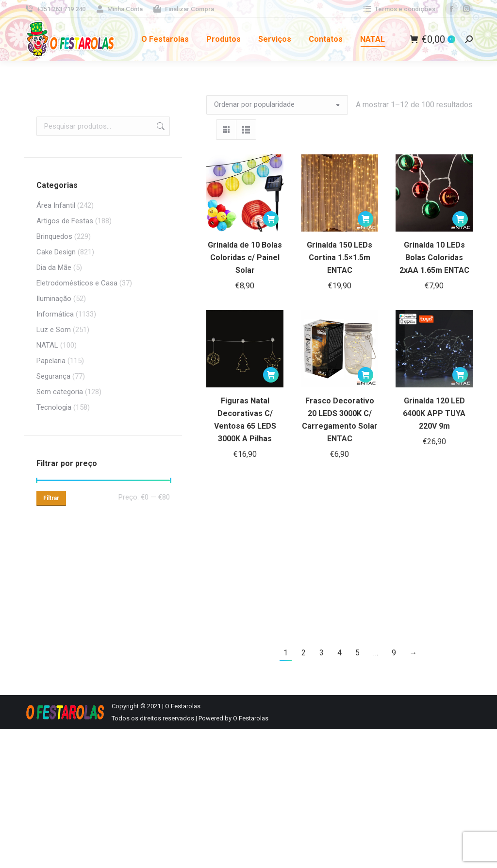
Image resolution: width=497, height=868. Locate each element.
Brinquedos (54, 236)
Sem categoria (60, 392)
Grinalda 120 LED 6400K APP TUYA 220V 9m (434, 413)
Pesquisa (160, 126)
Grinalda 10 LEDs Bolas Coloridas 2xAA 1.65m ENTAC (434, 258)
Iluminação (54, 299)
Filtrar (51, 498)
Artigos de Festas (65, 221)
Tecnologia (54, 407)
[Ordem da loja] (277, 105)
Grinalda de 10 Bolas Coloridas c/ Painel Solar (245, 258)
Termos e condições (399, 9)
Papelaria (51, 361)
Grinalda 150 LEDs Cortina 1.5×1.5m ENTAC (340, 258)
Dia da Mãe (54, 267)
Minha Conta (119, 9)
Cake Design (56, 252)
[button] (271, 219)
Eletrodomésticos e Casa (77, 283)
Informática (55, 314)
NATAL (47, 345)
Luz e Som (54, 330)
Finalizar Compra (183, 9)
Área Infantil (56, 205)
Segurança (53, 376)
